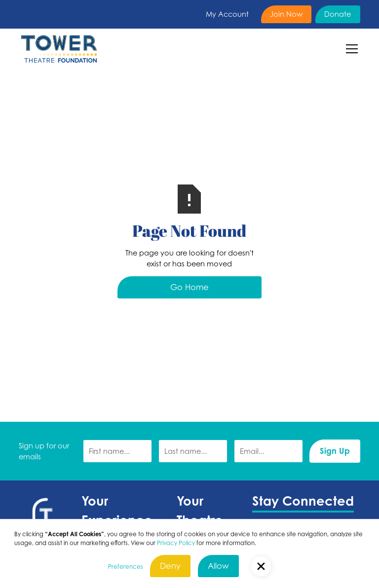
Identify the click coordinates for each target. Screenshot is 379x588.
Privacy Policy (176, 543)
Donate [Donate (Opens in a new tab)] (338, 14)
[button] (350, 49)
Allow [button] (218, 566)
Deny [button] (170, 566)
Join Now (286, 14)
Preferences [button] (126, 567)
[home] (59, 49)
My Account (227, 14)
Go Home (189, 287)
